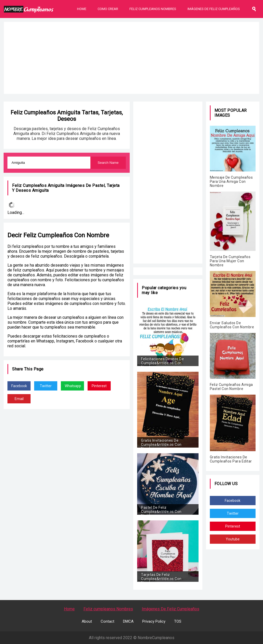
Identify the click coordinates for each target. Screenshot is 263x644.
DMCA (128, 621)
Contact (107, 621)
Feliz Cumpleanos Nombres (153, 9)
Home (82, 9)
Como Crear (108, 9)
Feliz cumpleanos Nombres (108, 609)
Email (19, 399)
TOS (178, 621)
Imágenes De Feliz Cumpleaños (214, 9)
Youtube (233, 539)
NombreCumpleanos (156, 638)
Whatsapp (73, 386)
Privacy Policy (154, 621)
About (87, 621)
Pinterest (99, 386)
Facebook (19, 386)
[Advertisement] (131, 58)
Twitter (46, 386)
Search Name (108, 163)
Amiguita (40, 190)
